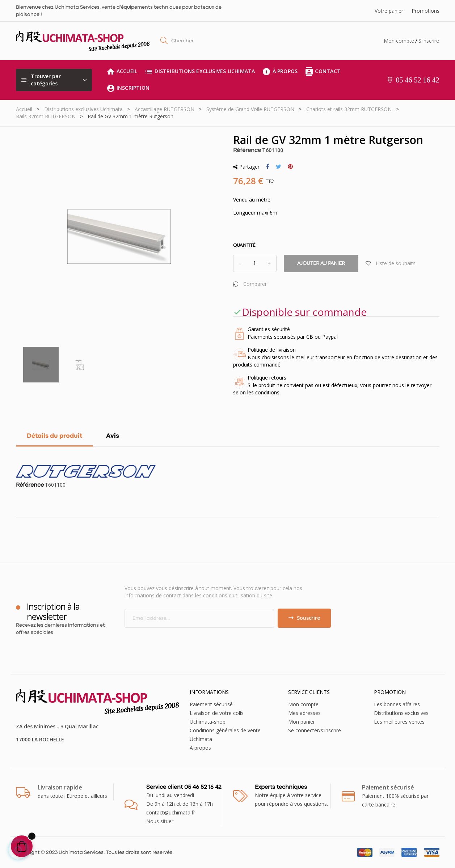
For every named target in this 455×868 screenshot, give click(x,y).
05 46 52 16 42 (418, 80)
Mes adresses (304, 713)
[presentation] (185, 642)
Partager (268, 167)
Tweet (279, 167)
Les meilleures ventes (399, 722)
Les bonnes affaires (397, 704)
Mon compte (399, 41)
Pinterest (290, 167)
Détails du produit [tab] (54, 436)
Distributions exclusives (401, 713)
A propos (200, 748)
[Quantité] (255, 263)
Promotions (425, 11)
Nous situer (160, 821)
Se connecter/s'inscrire (315, 730)
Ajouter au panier (321, 263)
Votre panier (389, 11)
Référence (247, 151)
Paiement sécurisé (211, 704)
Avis (113, 436)
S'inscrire (429, 41)
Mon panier (302, 722)
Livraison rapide (60, 787)
